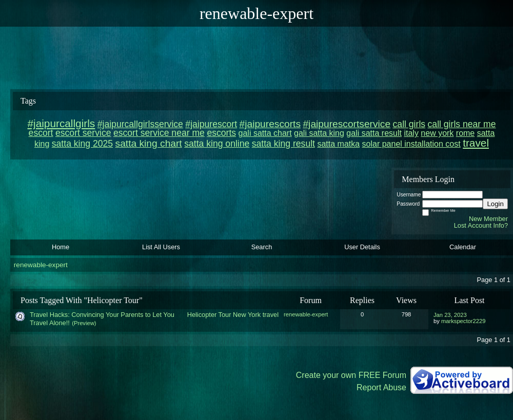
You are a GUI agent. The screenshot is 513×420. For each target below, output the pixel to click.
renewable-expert (41, 265)
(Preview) (84, 323)
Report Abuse (381, 387)
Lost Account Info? (481, 225)
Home (61, 247)
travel (271, 315)
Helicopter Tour (209, 315)
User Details (362, 247)
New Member (488, 219)
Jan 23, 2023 (450, 315)
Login (495, 204)
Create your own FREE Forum (351, 375)
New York (247, 315)
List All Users (161, 247)
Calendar (463, 247)
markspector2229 (463, 321)
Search (262, 247)
